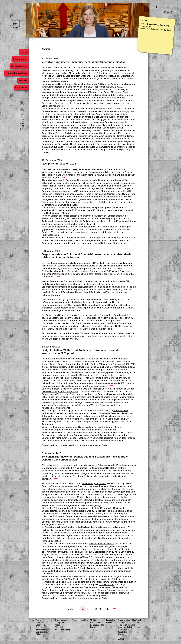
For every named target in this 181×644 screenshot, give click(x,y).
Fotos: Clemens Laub (126, 625)
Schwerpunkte (19, 66)
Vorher (71, 609)
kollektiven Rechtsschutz (101, 544)
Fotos (92, 627)
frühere (39, 634)
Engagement (20, 59)
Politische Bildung (62, 629)
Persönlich (21, 87)
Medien (23, 80)
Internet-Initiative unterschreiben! (158, 29)
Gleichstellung (61, 627)
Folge (107, 609)
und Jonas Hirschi (125, 629)
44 (96, 609)
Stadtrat (39, 627)
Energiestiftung (42, 632)
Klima (57, 625)
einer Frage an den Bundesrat (59, 281)
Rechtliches (122, 632)
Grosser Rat (41, 625)
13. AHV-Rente (107, 585)
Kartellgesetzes (103, 527)
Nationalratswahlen (16, 73)
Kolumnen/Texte (97, 625)
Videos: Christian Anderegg (129, 627)
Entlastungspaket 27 (106, 372)
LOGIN (121, 639)
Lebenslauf (111, 622)
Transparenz (60, 622)
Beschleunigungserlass (94, 484)
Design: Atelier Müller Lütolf (129, 620)
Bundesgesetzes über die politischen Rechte (64, 511)
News (24, 52)
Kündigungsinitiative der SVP (81, 560)
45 (100, 609)
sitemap (121, 634)
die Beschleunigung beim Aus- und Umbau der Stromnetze (82, 428)
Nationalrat (40, 622)
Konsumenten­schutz (44, 629)
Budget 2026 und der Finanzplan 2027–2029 (113, 364)
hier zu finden (101, 445)
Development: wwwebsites (128, 622)
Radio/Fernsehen (97, 622)
